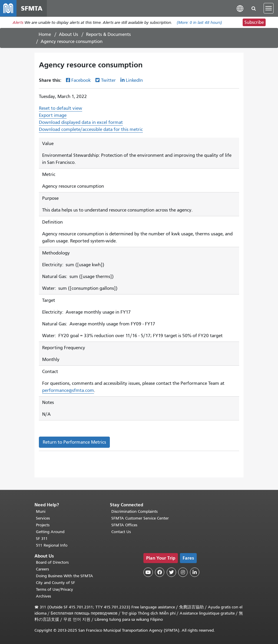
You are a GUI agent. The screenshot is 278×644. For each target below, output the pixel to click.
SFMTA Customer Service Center (140, 518)
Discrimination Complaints (134, 511)
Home (45, 34)
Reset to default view (61, 108)
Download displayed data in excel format (81, 122)
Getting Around (50, 532)
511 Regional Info (52, 545)
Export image (53, 115)
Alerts (18, 23)
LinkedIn (134, 80)
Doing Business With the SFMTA (64, 576)
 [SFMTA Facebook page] (160, 572)
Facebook (81, 80)
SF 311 (42, 539)
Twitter (108, 80)
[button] (240, 8)
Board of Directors (52, 562)
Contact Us (121, 532)
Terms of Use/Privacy (54, 589)
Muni (41, 511)
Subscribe (254, 22)
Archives (43, 596)
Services (43, 518)
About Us (68, 34)
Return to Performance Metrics (74, 442)
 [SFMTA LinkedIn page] (195, 572)
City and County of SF (56, 583)
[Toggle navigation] (269, 8)
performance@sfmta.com (68, 390)
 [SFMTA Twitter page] (171, 572)
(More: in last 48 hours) (199, 23)
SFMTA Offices (124, 525)
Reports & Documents (108, 34)
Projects (43, 525)
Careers (42, 569)
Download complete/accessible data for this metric (91, 129)
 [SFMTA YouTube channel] (148, 572)
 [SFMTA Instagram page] (183, 572)
